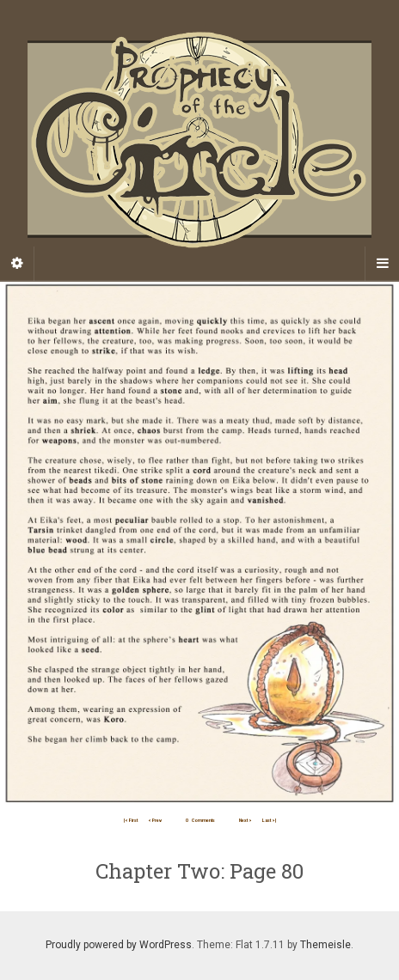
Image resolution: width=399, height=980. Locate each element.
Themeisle (325, 945)
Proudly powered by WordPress (119, 945)
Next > (246, 820)
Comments (200, 820)
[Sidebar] (17, 264)
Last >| (269, 820)
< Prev (155, 820)
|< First (131, 820)
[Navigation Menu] (382, 264)
